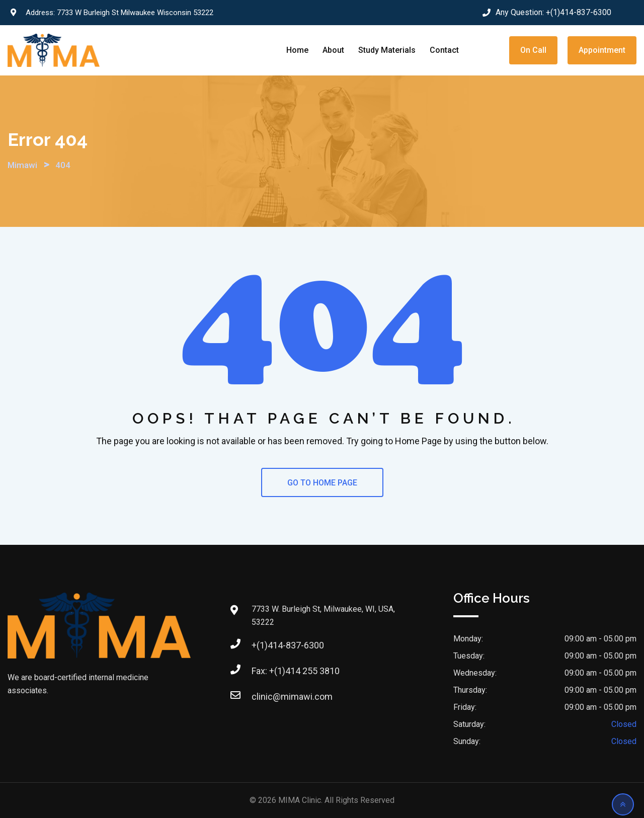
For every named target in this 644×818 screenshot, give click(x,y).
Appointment (602, 50)
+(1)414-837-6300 (579, 12)
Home (297, 50)
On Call (533, 50)
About (333, 50)
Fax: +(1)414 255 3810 (296, 671)
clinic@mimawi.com (292, 697)
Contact (444, 50)
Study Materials (387, 50)
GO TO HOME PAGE (322, 483)
